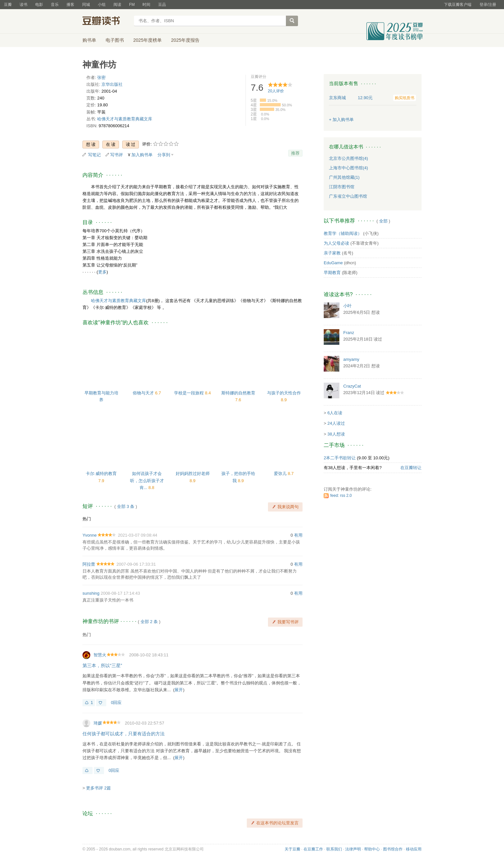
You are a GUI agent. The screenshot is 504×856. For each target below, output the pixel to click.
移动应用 (414, 849)
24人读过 (336, 423)
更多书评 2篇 (98, 788)
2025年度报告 (185, 40)
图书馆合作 (393, 849)
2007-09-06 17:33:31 (136, 564)
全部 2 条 (149, 622)
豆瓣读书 (106, 22)
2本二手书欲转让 (340, 458)
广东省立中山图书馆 (348, 196)
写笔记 (94, 155)
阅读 (117, 5)
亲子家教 (332, 253)
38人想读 (336, 434)
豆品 (162, 5)
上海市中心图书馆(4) (348, 168)
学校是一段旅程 (190, 393)
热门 (87, 519)
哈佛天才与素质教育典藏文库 (125, 119)
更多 (102, 272)
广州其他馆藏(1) (344, 177)
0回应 (116, 703)
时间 (146, 5)
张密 (101, 77)
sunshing (91, 593)
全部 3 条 (126, 506)
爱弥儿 (281, 474)
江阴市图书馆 (342, 187)
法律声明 (353, 849)
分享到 (164, 155)
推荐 (295, 153)
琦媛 (98, 723)
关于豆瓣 (292, 849)
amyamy (351, 359)
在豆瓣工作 (313, 849)
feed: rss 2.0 (341, 496)
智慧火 (100, 655)
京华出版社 (112, 84)
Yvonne (89, 535)
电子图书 (115, 40)
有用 (298, 535)
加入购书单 (142, 155)
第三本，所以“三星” (102, 665)
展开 (179, 690)
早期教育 (332, 273)
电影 (39, 5)
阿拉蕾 (89, 564)
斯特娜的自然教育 (238, 393)
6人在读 (335, 413)
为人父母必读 (336, 243)
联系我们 (334, 849)
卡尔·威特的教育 (101, 474)
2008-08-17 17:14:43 (120, 593)
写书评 (117, 155)
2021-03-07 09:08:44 (138, 535)
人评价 (276, 91)
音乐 (55, 5)
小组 (102, 5)
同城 (86, 5)
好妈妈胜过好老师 (193, 474)
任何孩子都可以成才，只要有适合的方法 (124, 734)
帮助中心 (372, 849)
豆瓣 (8, 5)
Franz (349, 333)
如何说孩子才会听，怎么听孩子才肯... (147, 480)
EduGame (333, 263)
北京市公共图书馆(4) (348, 158)
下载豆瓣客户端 (458, 5)
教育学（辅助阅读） (343, 233)
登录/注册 (488, 5)
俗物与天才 (144, 393)
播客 (70, 5)
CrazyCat (352, 386)
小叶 (348, 306)
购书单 (89, 40)
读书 (23, 5)
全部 (383, 221)
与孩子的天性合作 (284, 393)
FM (132, 5)
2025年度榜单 (148, 40)
